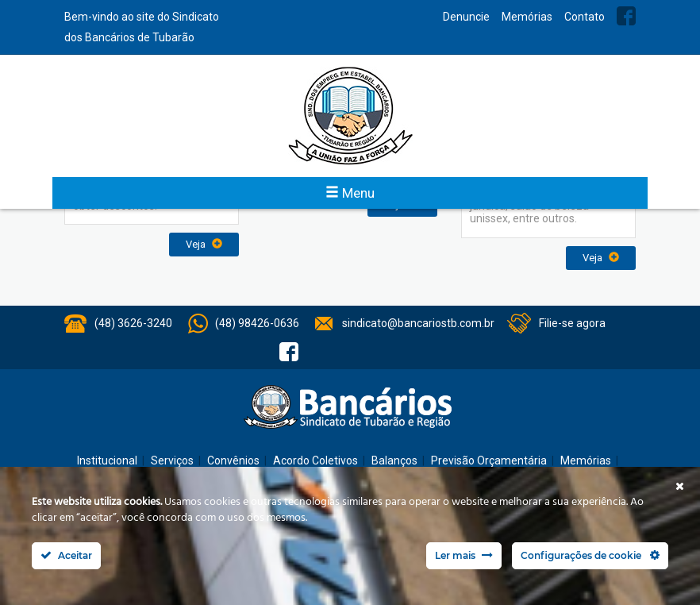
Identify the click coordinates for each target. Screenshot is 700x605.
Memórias (527, 17)
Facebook (626, 16)
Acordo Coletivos (315, 460)
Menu (350, 193)
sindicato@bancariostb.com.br (418, 323)
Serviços (172, 460)
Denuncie (466, 17)
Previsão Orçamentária (489, 460)
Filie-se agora (572, 323)
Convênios (233, 460)
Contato (585, 17)
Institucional (107, 460)
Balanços (394, 460)
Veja (204, 244)
